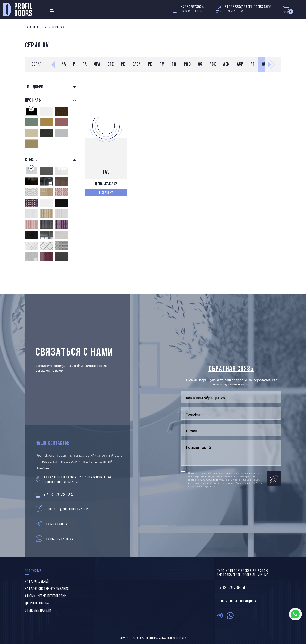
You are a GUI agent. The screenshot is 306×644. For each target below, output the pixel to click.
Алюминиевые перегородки (46, 596)
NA (64, 64)
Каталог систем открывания (47, 589)
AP (253, 64)
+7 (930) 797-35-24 (60, 539)
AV (264, 64)
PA (85, 64)
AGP (240, 64)
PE (123, 64)
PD (150, 64)
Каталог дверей (36, 27)
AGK (213, 64)
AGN (227, 64)
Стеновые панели (38, 611)
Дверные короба (37, 603)
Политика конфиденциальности (166, 638)
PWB (187, 64)
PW (174, 64)
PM (162, 64)
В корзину (106, 193)
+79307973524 (192, 7)
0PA (97, 64)
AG (200, 64)
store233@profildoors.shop (248, 7)
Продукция (33, 571)
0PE (111, 64)
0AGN (137, 64)
